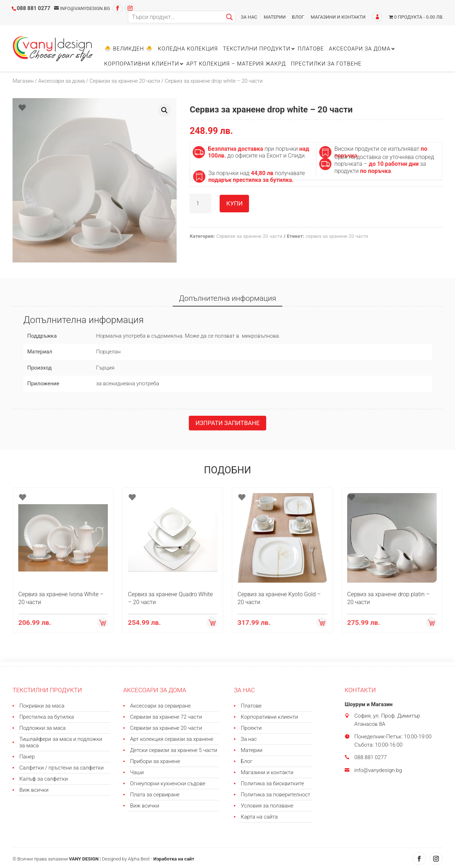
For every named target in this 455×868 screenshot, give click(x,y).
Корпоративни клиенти (142, 64)
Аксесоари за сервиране (161, 706)
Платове (311, 49)
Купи (234, 203)
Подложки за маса (42, 728)
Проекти (251, 728)
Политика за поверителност (276, 795)
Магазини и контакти (338, 17)
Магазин (23, 81)
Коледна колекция (188, 49)
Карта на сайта (259, 817)
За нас (249, 17)
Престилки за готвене (326, 64)
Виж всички (34, 790)
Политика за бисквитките (272, 783)
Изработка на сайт (174, 859)
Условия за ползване (267, 806)
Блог (298, 17)
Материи (275, 17)
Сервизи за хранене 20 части (125, 81)
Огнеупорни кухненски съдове (168, 783)
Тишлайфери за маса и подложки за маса (61, 742)
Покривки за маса (42, 706)
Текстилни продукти (257, 49)
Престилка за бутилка (47, 717)
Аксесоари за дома (360, 49)
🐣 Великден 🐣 (129, 49)
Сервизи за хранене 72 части (166, 717)
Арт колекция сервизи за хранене (172, 739)
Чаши (137, 772)
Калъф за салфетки (44, 779)
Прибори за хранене (155, 761)
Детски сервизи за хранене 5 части (174, 750)
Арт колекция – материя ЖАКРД (236, 64)
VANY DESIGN (84, 859)
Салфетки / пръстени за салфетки (61, 768)
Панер (27, 757)
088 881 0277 (34, 8)
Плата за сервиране (155, 795)
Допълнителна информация (227, 298)
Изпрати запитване (227, 423)
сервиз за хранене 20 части (337, 236)
